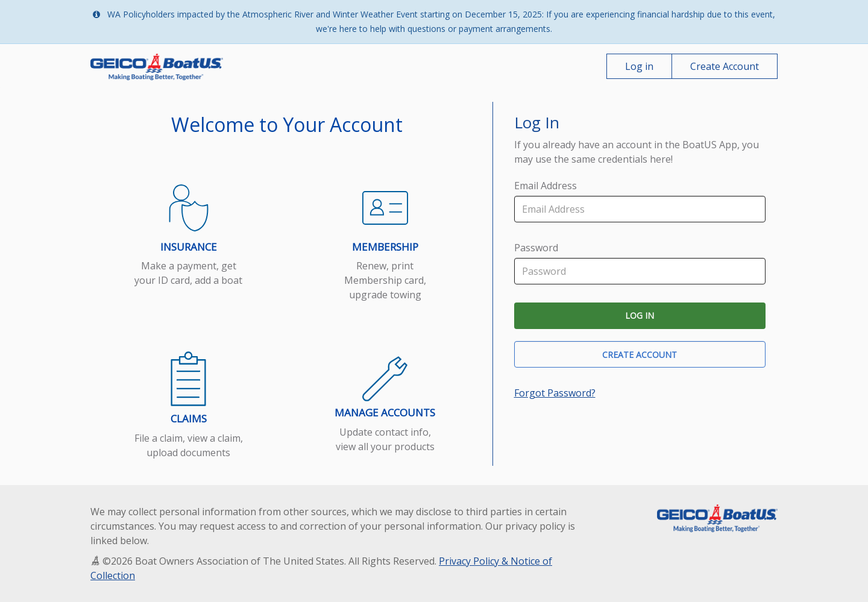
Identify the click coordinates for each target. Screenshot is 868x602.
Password (536, 248)
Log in (639, 66)
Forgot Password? (555, 393)
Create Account (725, 66)
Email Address (546, 186)
